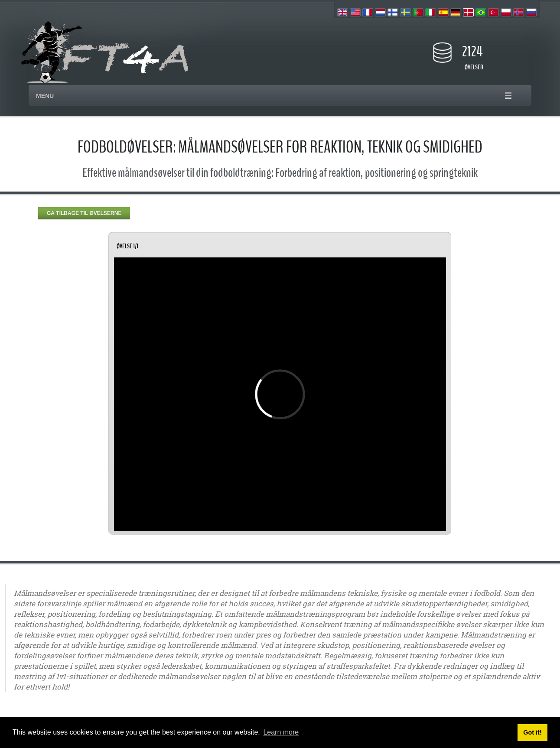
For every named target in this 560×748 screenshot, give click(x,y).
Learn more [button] (281, 732)
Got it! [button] (532, 732)
